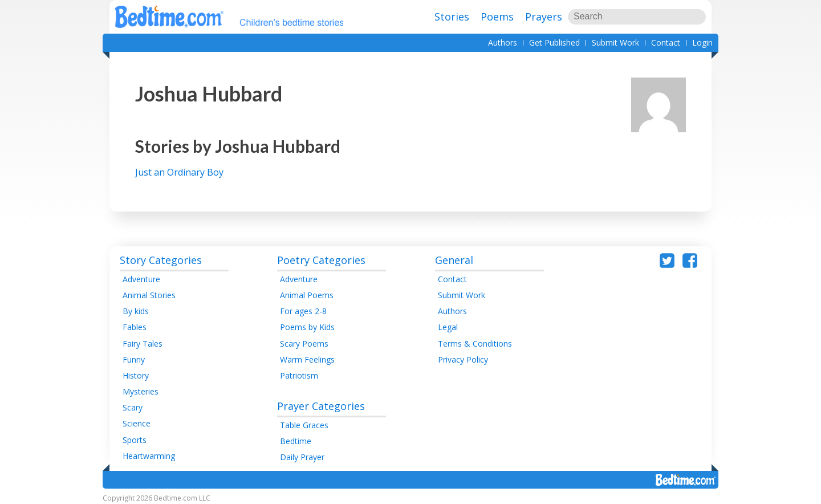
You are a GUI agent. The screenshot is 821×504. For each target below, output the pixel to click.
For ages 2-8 (303, 311)
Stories (452, 17)
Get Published (554, 42)
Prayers (544, 17)
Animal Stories (149, 295)
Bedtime (296, 441)
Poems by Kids (307, 327)
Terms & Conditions (475, 344)
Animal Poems (307, 295)
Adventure (141, 279)
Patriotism (299, 375)
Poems (497, 17)
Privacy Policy (463, 359)
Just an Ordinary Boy (179, 172)
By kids (136, 311)
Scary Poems (304, 344)
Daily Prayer (302, 457)
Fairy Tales (143, 344)
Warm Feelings (307, 359)
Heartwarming (149, 456)
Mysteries (141, 391)
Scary (133, 407)
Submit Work (615, 42)
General (454, 260)
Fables (135, 327)
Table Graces (304, 425)
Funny (134, 359)
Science (137, 423)
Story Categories (161, 260)
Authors (503, 42)
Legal (448, 327)
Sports (135, 440)
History (136, 375)
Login (702, 42)
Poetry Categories (321, 260)
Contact (666, 42)
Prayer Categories (321, 406)
